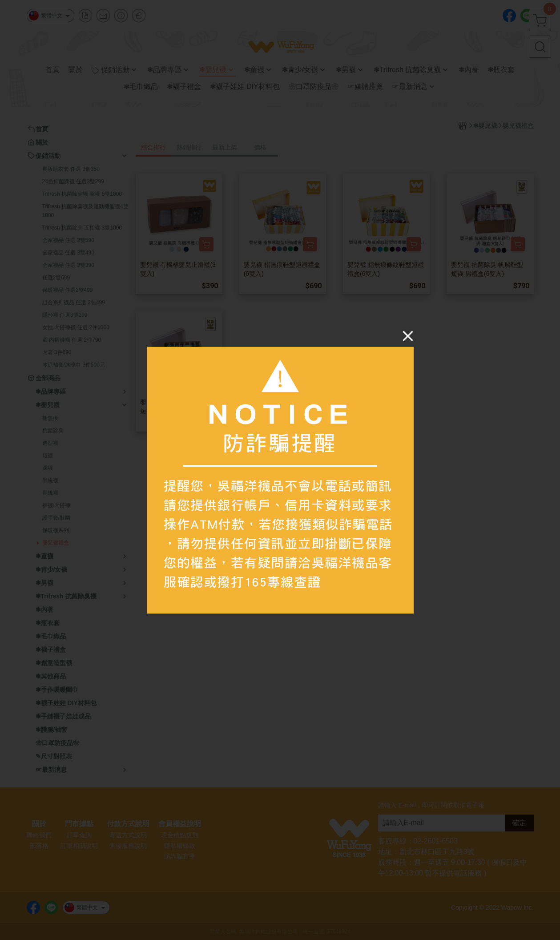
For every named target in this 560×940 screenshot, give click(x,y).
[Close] (408, 335)
